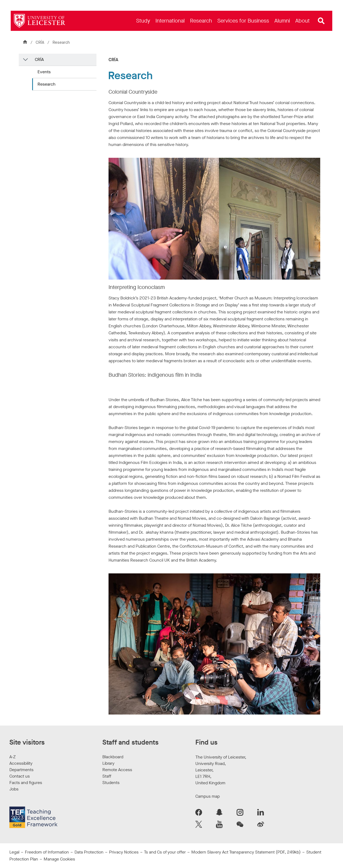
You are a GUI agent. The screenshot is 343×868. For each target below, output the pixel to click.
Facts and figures (26, 783)
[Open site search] (321, 21)
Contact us (20, 776)
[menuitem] (143, 21)
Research (46, 84)
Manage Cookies (59, 859)
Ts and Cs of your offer (165, 852)
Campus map (208, 796)
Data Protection (89, 852)
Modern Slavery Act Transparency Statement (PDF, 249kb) (246, 852)
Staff (107, 776)
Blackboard (113, 757)
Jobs (14, 789)
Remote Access (117, 770)
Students (111, 783)
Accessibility (21, 763)
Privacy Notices (124, 852)
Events (44, 72)
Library (108, 763)
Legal (14, 852)
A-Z (12, 757)
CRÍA (40, 42)
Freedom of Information (47, 852)
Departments (21, 770)
